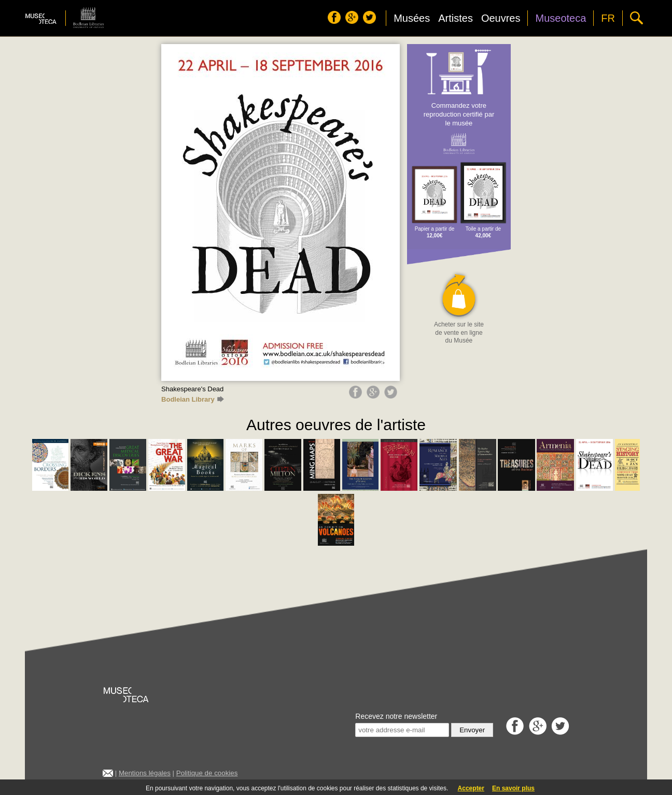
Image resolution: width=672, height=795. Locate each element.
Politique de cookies (207, 773)
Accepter (471, 788)
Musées (412, 18)
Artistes (456, 18)
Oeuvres (501, 18)
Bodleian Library (193, 399)
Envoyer (472, 730)
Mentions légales (145, 773)
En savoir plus (513, 788)
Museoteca (561, 18)
